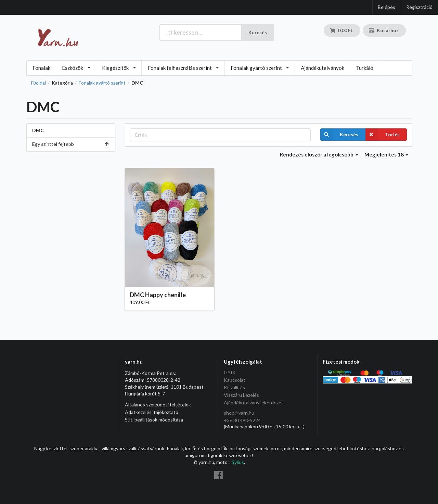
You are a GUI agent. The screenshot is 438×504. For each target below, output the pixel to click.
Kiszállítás (234, 387)
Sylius (238, 462)
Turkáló (365, 68)
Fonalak (41, 68)
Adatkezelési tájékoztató (152, 412)
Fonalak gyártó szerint (102, 83)
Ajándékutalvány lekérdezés (254, 402)
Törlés (383, 135)
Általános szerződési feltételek (158, 405)
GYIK (230, 373)
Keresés (258, 32)
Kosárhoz (384, 30)
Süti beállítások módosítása (154, 420)
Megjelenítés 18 (387, 154)
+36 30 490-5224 (242, 420)
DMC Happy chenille (158, 295)
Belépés (387, 7)
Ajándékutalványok (323, 68)
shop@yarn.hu (239, 413)
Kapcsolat (235, 380)
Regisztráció (419, 7)
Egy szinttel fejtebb (71, 144)
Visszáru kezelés (241, 395)
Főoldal (39, 83)
